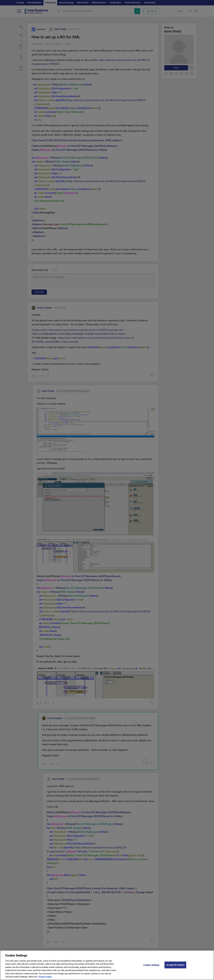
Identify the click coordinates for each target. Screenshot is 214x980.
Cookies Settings (151, 967)
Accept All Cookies (175, 967)
